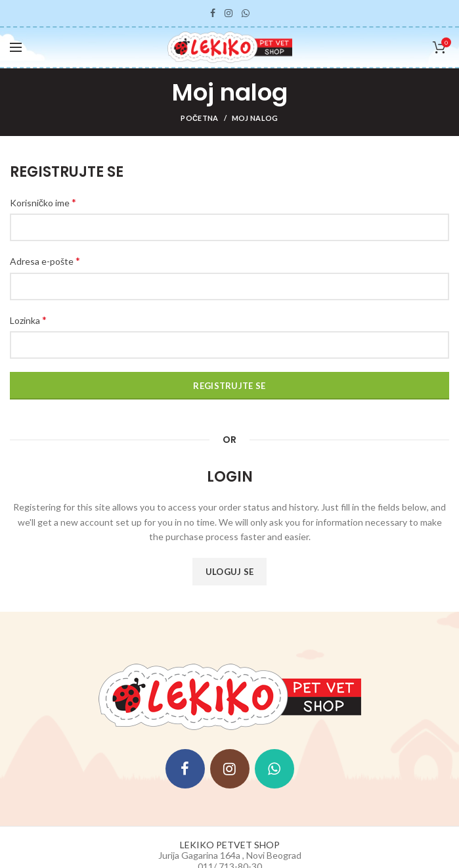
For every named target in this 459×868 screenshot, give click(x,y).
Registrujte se (229, 386)
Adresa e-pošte (45, 261)
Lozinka (28, 320)
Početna (199, 118)
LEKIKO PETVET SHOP (230, 845)
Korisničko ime (43, 202)
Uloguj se (230, 572)
